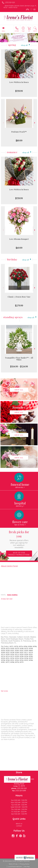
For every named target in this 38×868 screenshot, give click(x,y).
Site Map (27, 867)
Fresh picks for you (19, 539)
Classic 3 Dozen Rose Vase (19, 297)
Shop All (24, 45)
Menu (3, 31)
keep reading (12, 595)
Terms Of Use (13, 864)
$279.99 (19, 306)
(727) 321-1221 (10, 2)
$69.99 (19, 248)
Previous (3, 73)
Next (35, 73)
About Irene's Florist (9, 566)
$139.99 (19, 91)
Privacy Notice (25, 864)
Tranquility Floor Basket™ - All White (19, 359)
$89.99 (19, 141)
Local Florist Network (15, 867)
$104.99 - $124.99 (19, 366)
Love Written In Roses (19, 82)
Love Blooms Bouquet (19, 239)
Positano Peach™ (19, 132)
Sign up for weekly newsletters (19, 554)
